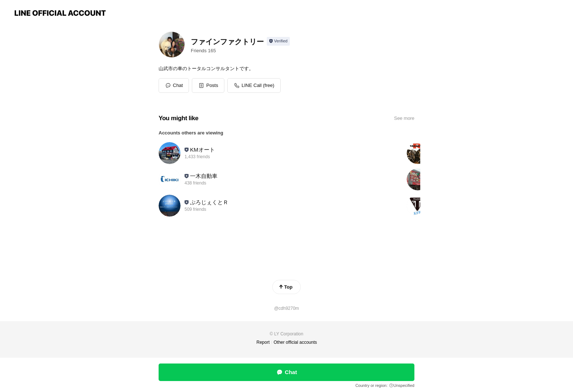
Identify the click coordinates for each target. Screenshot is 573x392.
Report (263, 342)
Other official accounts (295, 342)
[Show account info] (278, 41)
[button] (208, 85)
